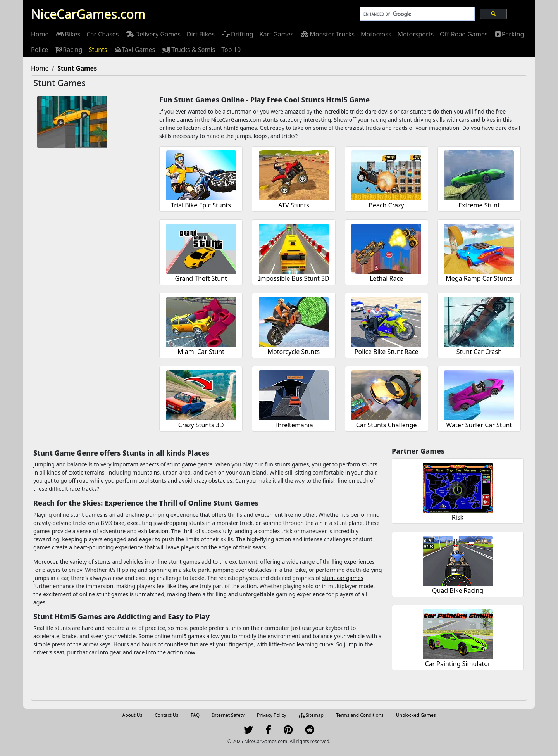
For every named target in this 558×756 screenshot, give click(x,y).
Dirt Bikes (201, 34)
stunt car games (343, 578)
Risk (458, 517)
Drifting (237, 34)
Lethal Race (386, 278)
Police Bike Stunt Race (387, 352)
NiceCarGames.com (88, 14)
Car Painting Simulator (457, 664)
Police (40, 50)
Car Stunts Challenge (387, 425)
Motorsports (416, 34)
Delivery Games (152, 34)
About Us (133, 715)
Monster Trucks (327, 34)
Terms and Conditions (360, 715)
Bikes (68, 34)
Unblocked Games (416, 715)
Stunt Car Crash (479, 352)
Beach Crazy (387, 205)
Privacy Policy (272, 715)
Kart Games (276, 34)
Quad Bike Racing (458, 590)
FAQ (195, 715)
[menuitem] (40, 34)
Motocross (376, 34)
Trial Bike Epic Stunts (201, 205)
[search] (416, 14)
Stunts (98, 50)
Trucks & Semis (188, 50)
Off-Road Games (464, 34)
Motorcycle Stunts (294, 352)
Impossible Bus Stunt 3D (294, 278)
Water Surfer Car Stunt (479, 425)
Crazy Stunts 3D (201, 425)
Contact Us (166, 715)
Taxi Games (134, 50)
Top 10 (231, 50)
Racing (68, 50)
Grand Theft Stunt (201, 278)
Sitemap (311, 715)
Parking (509, 34)
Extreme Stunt (479, 205)
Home (40, 34)
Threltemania (294, 425)
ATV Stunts (294, 205)
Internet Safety (228, 715)
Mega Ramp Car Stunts (479, 278)
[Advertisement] (95, 272)
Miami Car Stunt (201, 352)
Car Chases (102, 34)
